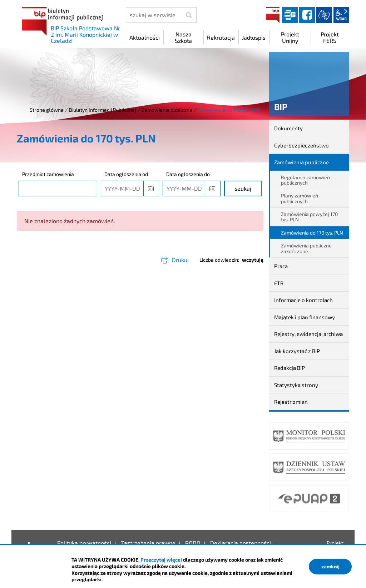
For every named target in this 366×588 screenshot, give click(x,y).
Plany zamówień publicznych (300, 198)
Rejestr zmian (291, 402)
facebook (307, 15)
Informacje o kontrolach (303, 300)
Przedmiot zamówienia (48, 174)
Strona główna (47, 110)
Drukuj (180, 260)
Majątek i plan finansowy (305, 317)
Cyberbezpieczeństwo (301, 145)
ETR (279, 283)
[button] (151, 189)
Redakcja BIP (290, 368)
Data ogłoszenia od (126, 174)
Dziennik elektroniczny (290, 15)
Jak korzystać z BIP (297, 351)
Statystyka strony (296, 385)
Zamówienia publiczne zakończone (306, 248)
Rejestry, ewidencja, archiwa (308, 334)
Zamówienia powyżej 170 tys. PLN (309, 217)
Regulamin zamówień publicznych (305, 180)
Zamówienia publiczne (167, 110)
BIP (273, 15)
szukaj (243, 188)
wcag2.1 (341, 15)
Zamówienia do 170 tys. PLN (312, 233)
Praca (281, 266)
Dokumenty (288, 128)
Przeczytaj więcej (161, 560)
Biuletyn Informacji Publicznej (103, 110)
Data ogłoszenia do (188, 174)
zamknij (330, 566)
